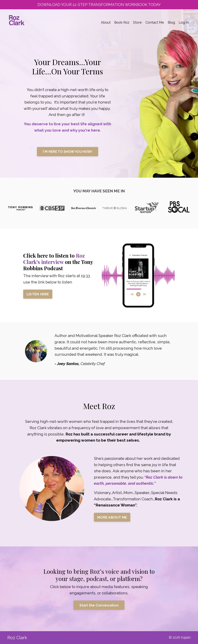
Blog (171, 22)
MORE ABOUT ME (112, 517)
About (106, 22)
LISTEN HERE (38, 294)
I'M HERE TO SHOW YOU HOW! (68, 152)
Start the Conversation (99, 605)
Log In (184, 22)
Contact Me (155, 22)
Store (137, 22)
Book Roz (122, 22)
